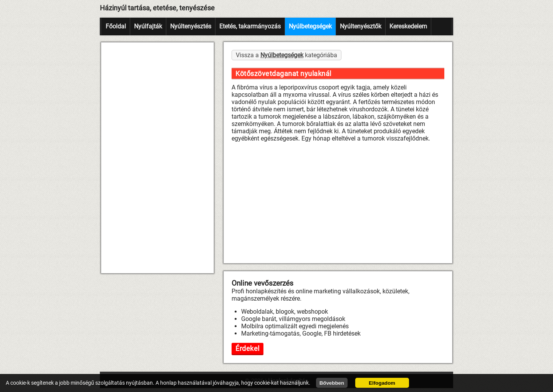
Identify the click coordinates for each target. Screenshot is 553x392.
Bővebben (332, 383)
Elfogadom (382, 383)
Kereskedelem (408, 26)
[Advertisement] (157, 158)
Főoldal (116, 26)
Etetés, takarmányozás (250, 26)
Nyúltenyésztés (191, 26)
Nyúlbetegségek (310, 26)
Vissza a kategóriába (286, 55)
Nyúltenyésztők (361, 26)
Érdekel (248, 348)
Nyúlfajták (148, 26)
